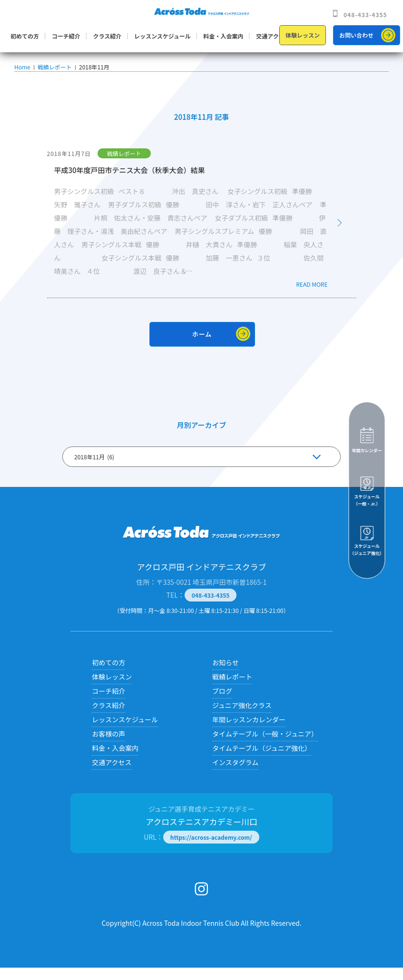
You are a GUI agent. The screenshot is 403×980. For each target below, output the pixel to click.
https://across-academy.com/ (211, 849)
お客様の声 (108, 746)
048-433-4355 (365, 15)
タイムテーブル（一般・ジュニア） (265, 746)
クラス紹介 (107, 36)
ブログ (222, 703)
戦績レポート (54, 73)
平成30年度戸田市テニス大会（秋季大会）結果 (130, 182)
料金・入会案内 (224, 36)
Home (22, 73)
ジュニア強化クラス (242, 718)
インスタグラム (235, 775)
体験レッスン (303, 35)
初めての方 (25, 36)
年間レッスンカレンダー (249, 732)
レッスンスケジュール (162, 36)
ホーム (202, 346)
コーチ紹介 (66, 36)
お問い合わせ (356, 35)
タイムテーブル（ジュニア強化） (262, 760)
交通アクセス (273, 36)
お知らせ (226, 675)
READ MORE (312, 296)
